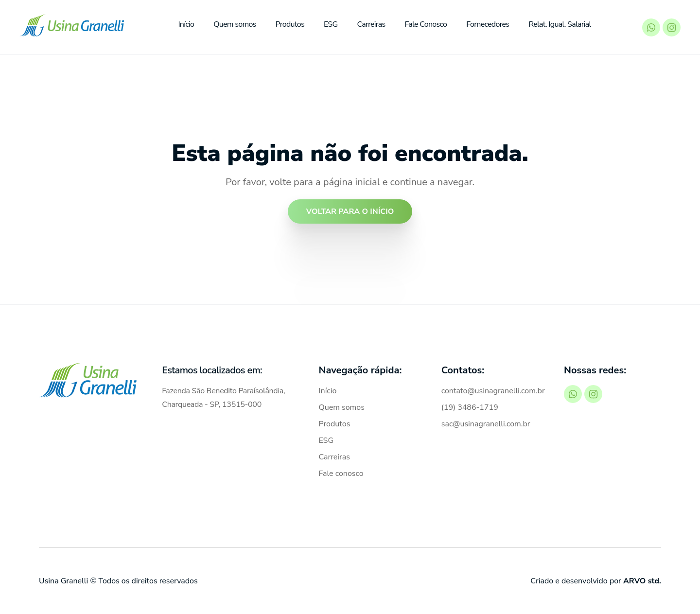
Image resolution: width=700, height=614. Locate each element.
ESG (331, 24)
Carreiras (371, 24)
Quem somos (235, 24)
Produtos (290, 24)
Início (186, 24)
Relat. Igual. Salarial (560, 24)
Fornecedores (488, 24)
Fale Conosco (426, 24)
